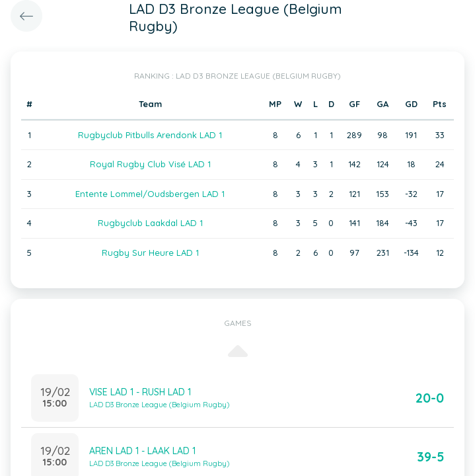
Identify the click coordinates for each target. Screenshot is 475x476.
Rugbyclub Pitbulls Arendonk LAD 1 (150, 135)
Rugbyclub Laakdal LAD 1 (150, 223)
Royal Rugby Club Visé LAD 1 (150, 164)
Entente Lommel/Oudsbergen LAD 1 (150, 194)
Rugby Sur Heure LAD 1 (150, 253)
